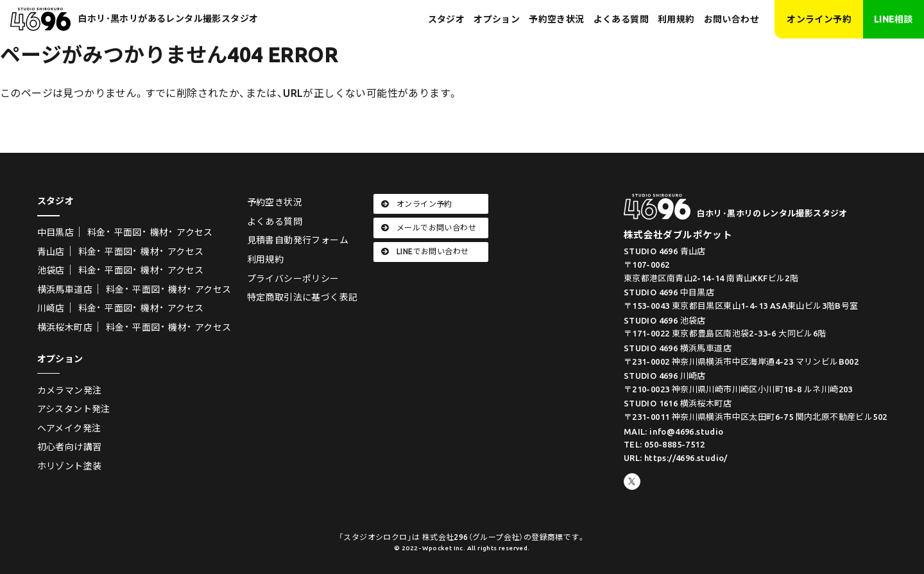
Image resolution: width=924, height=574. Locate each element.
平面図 (128, 232)
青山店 (51, 252)
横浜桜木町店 (65, 327)
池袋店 (51, 270)
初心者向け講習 (70, 447)
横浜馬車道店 (65, 290)
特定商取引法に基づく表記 (303, 297)
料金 (97, 232)
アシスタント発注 (74, 409)
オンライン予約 (819, 19)
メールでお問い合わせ (429, 228)
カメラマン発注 (70, 390)
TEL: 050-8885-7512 (664, 444)
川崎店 (51, 308)
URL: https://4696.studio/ (676, 458)
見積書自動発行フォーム (298, 240)
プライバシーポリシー (293, 279)
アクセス (195, 232)
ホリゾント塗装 (70, 466)
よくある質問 (621, 19)
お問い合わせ (732, 19)
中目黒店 (56, 232)
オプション (497, 19)
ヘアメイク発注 (69, 428)
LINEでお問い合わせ (425, 251)
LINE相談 (893, 19)
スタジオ (447, 19)
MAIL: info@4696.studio (674, 431)
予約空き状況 (556, 19)
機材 (159, 232)
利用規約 (676, 19)
